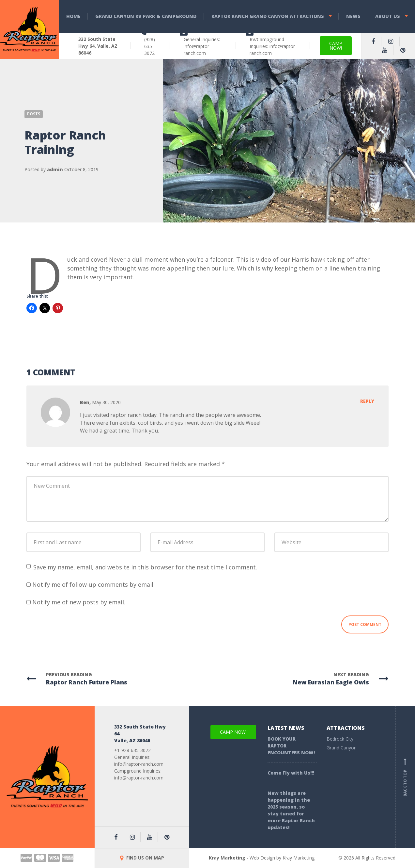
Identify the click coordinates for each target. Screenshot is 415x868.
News (353, 16)
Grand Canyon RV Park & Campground (146, 16)
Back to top (405, 777)
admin (55, 169)
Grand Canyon (342, 748)
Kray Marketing (227, 858)
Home (73, 16)
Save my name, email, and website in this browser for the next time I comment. (145, 567)
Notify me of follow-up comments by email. (93, 584)
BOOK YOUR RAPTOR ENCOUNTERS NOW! (291, 746)
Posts (34, 114)
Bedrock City (340, 739)
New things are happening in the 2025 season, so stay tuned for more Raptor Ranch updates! (291, 810)
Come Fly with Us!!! (291, 773)
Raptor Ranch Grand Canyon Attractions (268, 16)
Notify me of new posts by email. (79, 602)
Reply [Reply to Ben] (367, 401)
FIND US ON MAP (142, 858)
